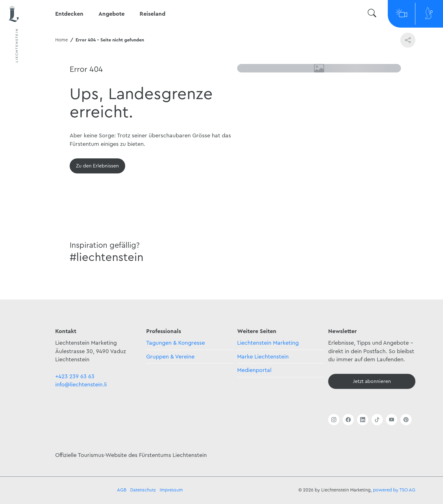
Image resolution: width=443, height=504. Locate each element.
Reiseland (152, 14)
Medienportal (254, 370)
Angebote (112, 14)
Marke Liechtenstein (263, 357)
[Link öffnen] (334, 420)
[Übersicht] (97, 166)
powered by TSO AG (394, 490)
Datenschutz (143, 490)
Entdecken (69, 14)
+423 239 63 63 (75, 376)
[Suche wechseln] (372, 14)
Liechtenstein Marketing (268, 343)
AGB (122, 490)
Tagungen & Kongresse (176, 343)
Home (61, 40)
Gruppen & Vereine (170, 357)
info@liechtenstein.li (81, 385)
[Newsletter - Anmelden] (372, 381)
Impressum (171, 490)
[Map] (429, 14)
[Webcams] (402, 14)
